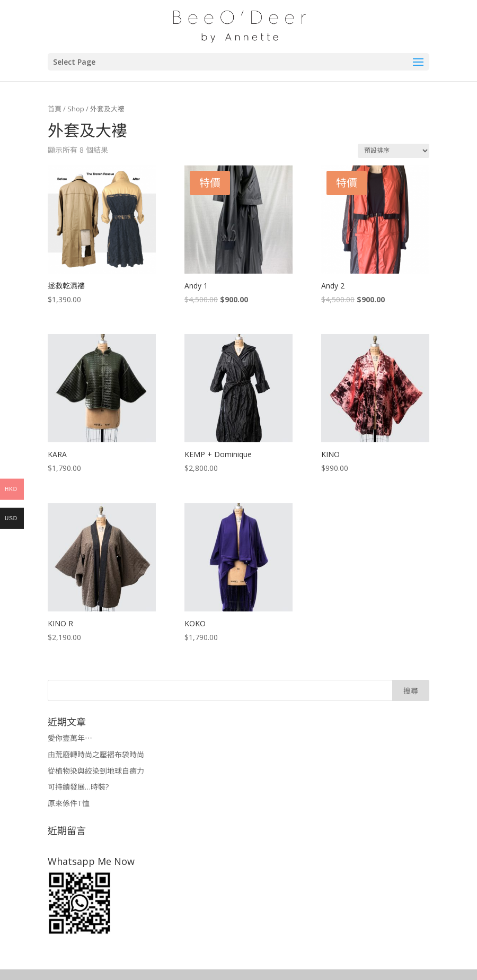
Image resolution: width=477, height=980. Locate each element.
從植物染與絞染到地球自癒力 (96, 771)
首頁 (55, 109)
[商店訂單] (394, 151)
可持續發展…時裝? (78, 787)
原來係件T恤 (69, 803)
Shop (76, 109)
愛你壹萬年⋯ (70, 738)
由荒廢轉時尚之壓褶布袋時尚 (96, 754)
